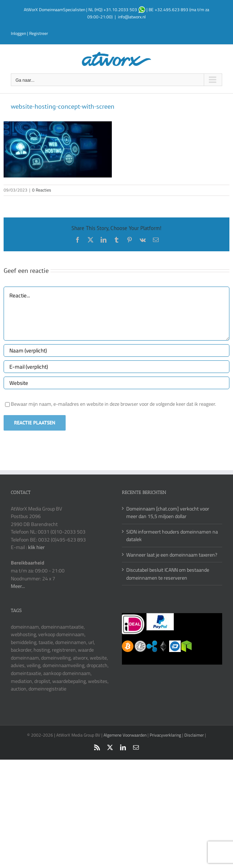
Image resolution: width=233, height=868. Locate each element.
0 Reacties (42, 190)
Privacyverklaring (165, 735)
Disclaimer (194, 735)
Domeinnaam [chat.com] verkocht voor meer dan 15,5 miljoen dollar (168, 512)
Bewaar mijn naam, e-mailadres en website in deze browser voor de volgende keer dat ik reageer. (113, 404)
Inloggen (18, 33)
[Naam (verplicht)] (116, 350)
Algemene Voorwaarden (126, 735)
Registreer (39, 33)
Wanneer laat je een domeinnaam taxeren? (172, 555)
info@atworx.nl (132, 17)
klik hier (36, 547)
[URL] (116, 383)
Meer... (18, 586)
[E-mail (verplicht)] (116, 367)
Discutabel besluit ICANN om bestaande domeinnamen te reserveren (168, 574)
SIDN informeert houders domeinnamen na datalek (172, 536)
